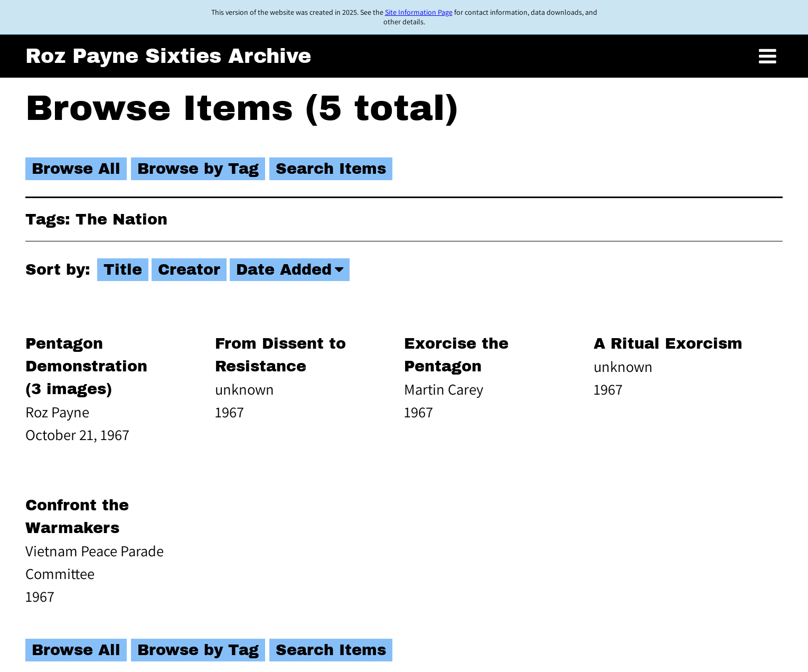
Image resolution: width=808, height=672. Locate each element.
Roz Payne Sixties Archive (168, 56)
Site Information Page (419, 12)
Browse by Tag (198, 169)
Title (123, 270)
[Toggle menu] (768, 56)
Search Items (331, 169)
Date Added (284, 270)
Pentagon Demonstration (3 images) (86, 366)
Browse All (76, 169)
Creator (189, 270)
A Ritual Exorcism (668, 344)
